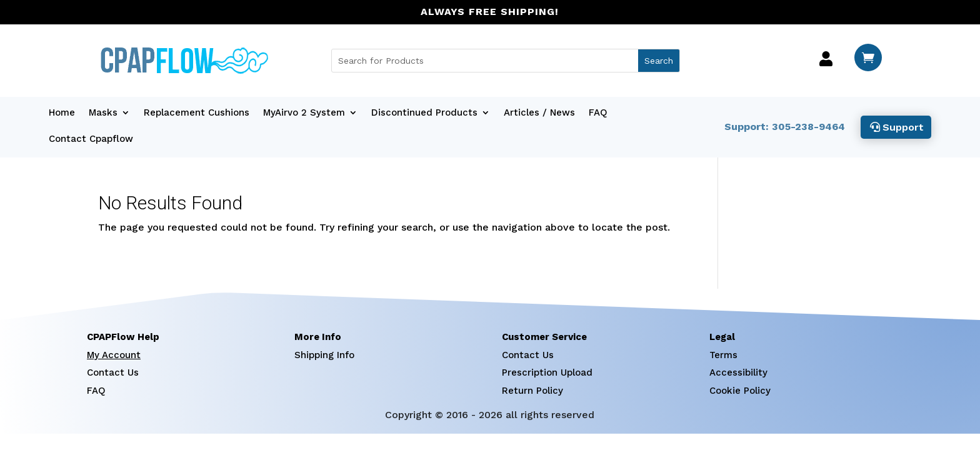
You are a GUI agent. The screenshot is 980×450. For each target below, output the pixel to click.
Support (903, 127)
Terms (723, 355)
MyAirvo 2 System (304, 113)
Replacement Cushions (197, 113)
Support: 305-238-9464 (785, 127)
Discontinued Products (424, 113)
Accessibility (738, 372)
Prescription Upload (547, 372)
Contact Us (113, 372)
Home (62, 113)
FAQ (598, 113)
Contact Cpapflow (91, 139)
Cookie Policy (740, 391)
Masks (103, 113)
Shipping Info (324, 355)
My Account (114, 355)
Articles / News (539, 113)
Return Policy (532, 391)
